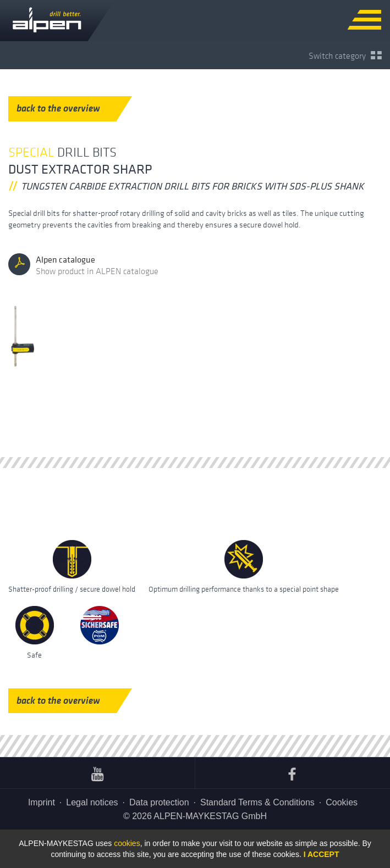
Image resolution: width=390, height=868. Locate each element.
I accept (322, 854)
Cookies (342, 802)
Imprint (42, 802)
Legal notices (92, 802)
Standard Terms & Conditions (257, 802)
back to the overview (67, 109)
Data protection (159, 802)
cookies (127, 843)
